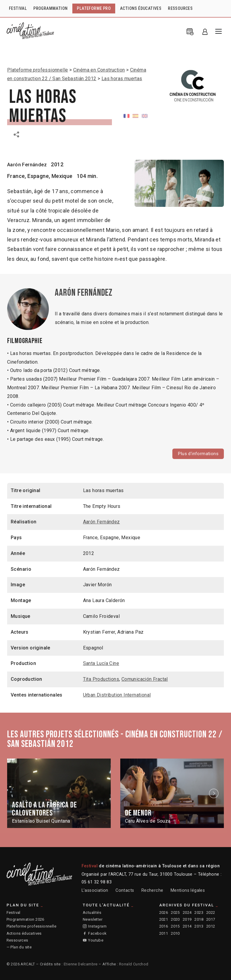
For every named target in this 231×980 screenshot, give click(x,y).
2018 (199, 920)
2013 (199, 927)
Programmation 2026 (25, 920)
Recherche (152, 891)
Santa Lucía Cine (101, 664)
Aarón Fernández (29, 164)
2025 (175, 913)
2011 (164, 934)
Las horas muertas (122, 79)
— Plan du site (19, 948)
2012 (211, 927)
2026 (164, 913)
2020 (175, 920)
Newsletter (93, 920)
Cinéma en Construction (99, 70)
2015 (175, 927)
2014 (187, 927)
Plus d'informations (197, 454)
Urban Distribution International (117, 696)
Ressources (17, 941)
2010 (175, 934)
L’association (95, 891)
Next (215, 794)
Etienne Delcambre (81, 964)
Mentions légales (188, 891)
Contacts (125, 891)
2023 (199, 913)
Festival (14, 913)
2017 (211, 920)
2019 (187, 920)
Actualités (92, 913)
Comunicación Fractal (145, 680)
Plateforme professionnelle (38, 70)
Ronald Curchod (134, 964)
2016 (164, 927)
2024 (187, 913)
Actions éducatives (24, 934)
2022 (211, 913)
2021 (164, 920)
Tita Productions (101, 680)
